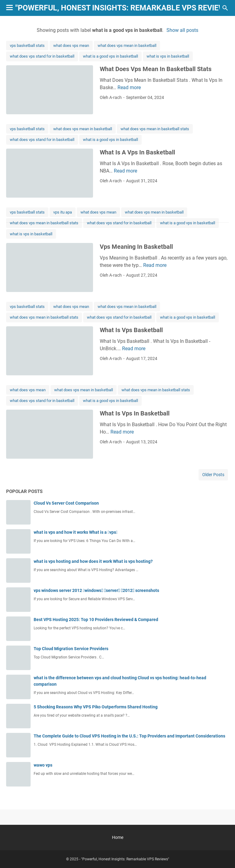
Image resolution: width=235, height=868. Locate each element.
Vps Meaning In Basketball (136, 247)
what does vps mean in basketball (127, 45)
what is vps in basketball (168, 56)
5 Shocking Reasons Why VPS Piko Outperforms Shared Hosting (96, 707)
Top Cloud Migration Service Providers (71, 649)
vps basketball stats (27, 45)
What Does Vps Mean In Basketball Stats (156, 69)
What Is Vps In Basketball (135, 413)
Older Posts (213, 475)
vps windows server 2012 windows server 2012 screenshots (96, 590)
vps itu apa (63, 212)
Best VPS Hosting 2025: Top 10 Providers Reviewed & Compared (96, 620)
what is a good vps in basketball (110, 56)
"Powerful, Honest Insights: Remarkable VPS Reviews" (124, 8)
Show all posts (182, 30)
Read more (129, 87)
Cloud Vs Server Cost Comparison (66, 503)
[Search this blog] (225, 8)
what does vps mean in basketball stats (155, 129)
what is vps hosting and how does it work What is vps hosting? (93, 561)
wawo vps (43, 765)
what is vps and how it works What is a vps (76, 532)
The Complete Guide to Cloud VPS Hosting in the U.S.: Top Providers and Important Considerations (129, 736)
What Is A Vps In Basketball (137, 152)
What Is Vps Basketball (131, 330)
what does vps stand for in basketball (42, 56)
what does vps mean (71, 45)
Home (118, 837)
